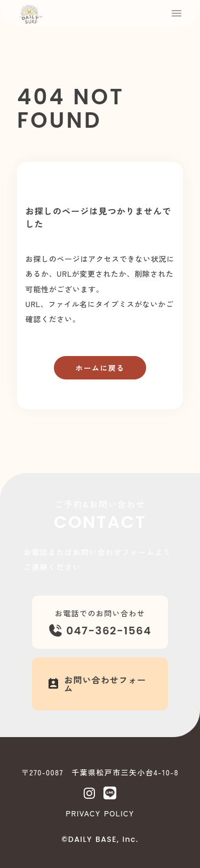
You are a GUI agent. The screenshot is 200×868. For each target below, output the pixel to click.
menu (177, 13)
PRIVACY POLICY (100, 813)
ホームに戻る (100, 368)
